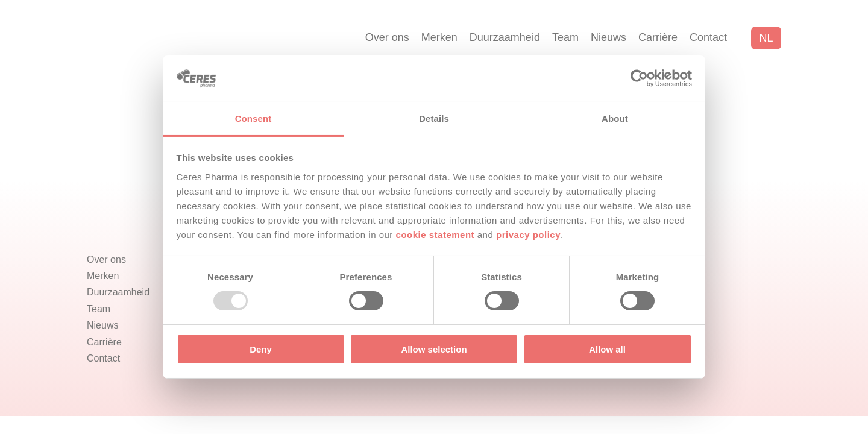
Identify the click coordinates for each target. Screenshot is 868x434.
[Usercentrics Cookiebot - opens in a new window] (639, 78)
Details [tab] (434, 118)
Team (565, 37)
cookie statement (436, 235)
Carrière (658, 37)
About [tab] (615, 118)
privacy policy (528, 235)
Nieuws (609, 37)
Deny (261, 349)
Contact (708, 37)
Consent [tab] (253, 118)
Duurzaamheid (505, 37)
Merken (439, 37)
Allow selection (434, 349)
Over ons (387, 37)
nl (766, 38)
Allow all (607, 349)
